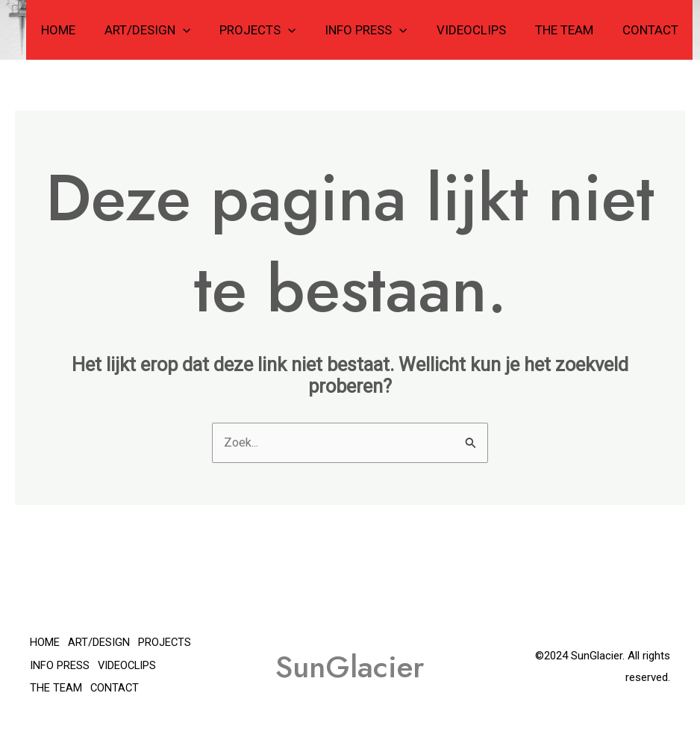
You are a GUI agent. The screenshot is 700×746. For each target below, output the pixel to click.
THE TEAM (569, 30)
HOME (82, 30)
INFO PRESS (379, 30)
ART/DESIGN (168, 30)
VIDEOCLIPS (480, 30)
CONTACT (652, 30)
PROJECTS (275, 30)
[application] (203, 30)
